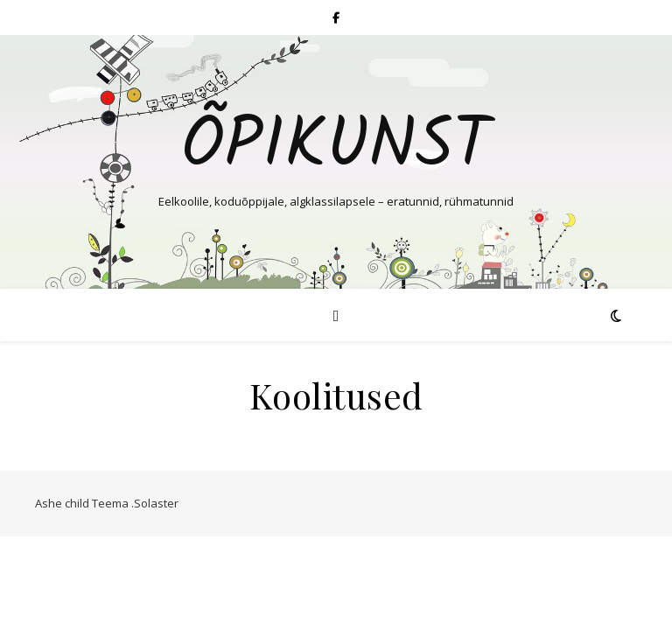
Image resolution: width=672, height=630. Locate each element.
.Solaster (155, 503)
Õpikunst (336, 147)
